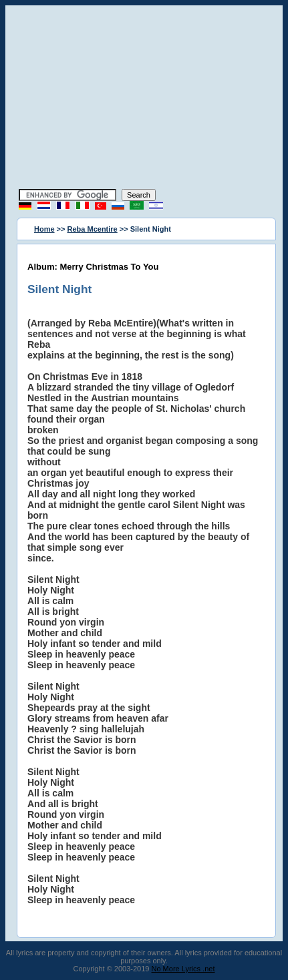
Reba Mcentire (93, 229)
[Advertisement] (144, 99)
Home (44, 229)
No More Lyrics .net (183, 969)
